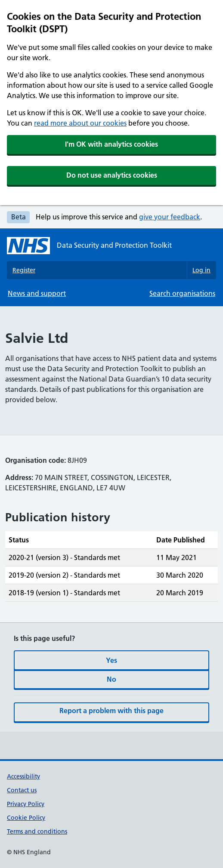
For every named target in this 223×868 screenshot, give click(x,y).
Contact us (22, 790)
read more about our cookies (80, 123)
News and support (37, 293)
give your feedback (170, 217)
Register (24, 270)
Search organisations (182, 293)
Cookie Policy (26, 818)
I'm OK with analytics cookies (111, 144)
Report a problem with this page (111, 711)
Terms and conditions (37, 831)
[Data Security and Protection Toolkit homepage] (89, 246)
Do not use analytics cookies (112, 175)
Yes (111, 660)
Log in (201, 270)
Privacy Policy (26, 804)
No (111, 679)
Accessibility (23, 776)
